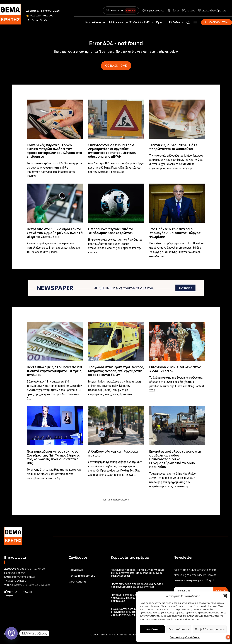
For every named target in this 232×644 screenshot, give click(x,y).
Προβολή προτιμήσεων (210, 629)
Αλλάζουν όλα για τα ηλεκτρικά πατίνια (113, 456)
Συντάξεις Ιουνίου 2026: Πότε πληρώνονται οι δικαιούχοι (173, 150)
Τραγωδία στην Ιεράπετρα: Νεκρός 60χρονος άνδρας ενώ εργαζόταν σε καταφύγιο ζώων (116, 374)
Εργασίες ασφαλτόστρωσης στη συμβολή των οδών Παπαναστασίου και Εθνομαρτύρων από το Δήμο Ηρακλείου (175, 462)
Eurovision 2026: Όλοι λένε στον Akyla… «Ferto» (175, 372)
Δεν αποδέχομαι (179, 629)
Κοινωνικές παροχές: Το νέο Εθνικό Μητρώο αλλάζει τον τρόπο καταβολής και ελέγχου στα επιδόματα (54, 154)
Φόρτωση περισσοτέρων (116, 503)
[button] (225, 596)
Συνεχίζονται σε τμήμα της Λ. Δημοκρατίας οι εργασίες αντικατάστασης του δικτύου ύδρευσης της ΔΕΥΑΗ (112, 154)
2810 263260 (18, 584)
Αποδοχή (152, 629)
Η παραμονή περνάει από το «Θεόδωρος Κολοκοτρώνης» (111, 234)
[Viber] (11, 633)
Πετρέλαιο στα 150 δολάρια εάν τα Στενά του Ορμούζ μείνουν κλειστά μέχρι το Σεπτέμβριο (55, 236)
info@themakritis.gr (24, 580)
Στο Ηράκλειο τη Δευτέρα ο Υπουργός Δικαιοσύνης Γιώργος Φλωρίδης (175, 236)
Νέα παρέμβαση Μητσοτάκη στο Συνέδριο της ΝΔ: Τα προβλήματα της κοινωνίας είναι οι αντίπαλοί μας (54, 460)
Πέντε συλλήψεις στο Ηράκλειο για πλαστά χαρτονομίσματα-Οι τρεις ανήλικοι (54, 374)
